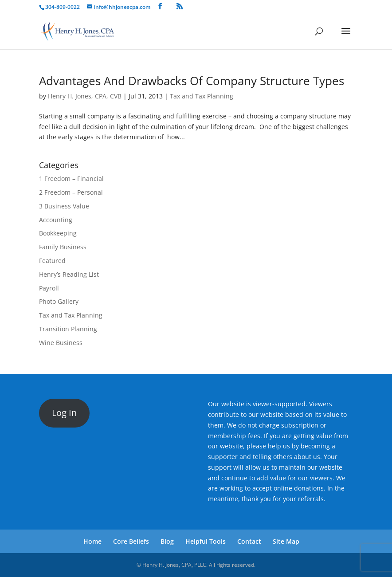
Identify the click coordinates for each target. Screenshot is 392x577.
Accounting (56, 220)
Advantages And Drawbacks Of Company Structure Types (192, 81)
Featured (52, 261)
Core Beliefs (131, 541)
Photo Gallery (59, 301)
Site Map (286, 541)
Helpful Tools (206, 541)
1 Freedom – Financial (71, 179)
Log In (64, 413)
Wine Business (61, 343)
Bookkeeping (58, 233)
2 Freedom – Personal (71, 192)
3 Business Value (64, 206)
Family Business (63, 247)
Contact (249, 541)
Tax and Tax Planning (202, 96)
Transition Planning (68, 329)
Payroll (49, 288)
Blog (167, 541)
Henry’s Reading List (69, 274)
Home (92, 541)
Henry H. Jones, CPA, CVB (85, 96)
